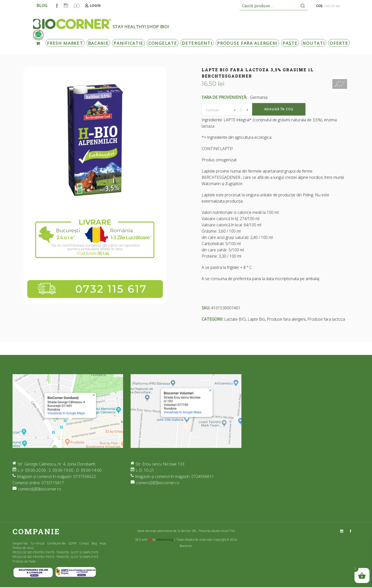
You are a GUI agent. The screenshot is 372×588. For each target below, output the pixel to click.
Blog (94, 543)
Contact (84, 543)
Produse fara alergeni (286, 319)
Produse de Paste (24, 561)
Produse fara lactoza (326, 319)
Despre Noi (20, 543)
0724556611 (203, 476)
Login (95, 6)
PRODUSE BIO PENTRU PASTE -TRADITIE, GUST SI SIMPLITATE (56, 552)
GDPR (72, 543)
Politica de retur (23, 548)
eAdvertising (165, 540)
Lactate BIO (235, 319)
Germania (259, 97)
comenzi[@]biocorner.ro (40, 489)
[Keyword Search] (268, 6)
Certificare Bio (56, 543)
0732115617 (53, 483)
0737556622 (85, 476)
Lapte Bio (256, 319)
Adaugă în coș (279, 109)
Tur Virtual (37, 543)
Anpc (103, 543)
